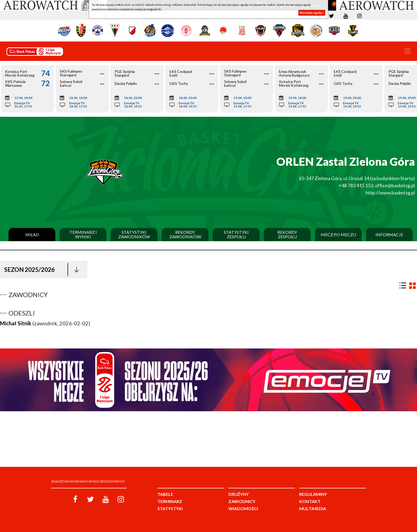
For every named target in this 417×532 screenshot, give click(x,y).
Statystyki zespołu (236, 234)
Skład (32, 235)
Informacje (389, 235)
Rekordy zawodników (185, 234)
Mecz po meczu (338, 235)
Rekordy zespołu (287, 234)
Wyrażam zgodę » (312, 13)
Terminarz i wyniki (83, 234)
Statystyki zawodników (134, 234)
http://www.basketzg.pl (390, 193)
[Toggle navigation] (407, 51)
